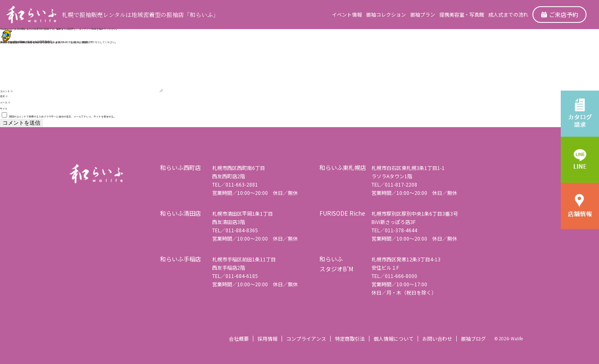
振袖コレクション (386, 14)
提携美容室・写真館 (462, 14)
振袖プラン (423, 14)
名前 (4, 96)
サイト (4, 109)
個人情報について (394, 338)
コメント (6, 91)
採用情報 (267, 338)
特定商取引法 (350, 338)
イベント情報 (347, 14)
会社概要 (239, 338)
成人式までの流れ (508, 14)
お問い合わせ (437, 338)
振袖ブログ (473, 338)
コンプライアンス (306, 338)
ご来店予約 (560, 15)
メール (5, 102)
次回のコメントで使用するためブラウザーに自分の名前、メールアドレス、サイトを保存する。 (62, 117)
